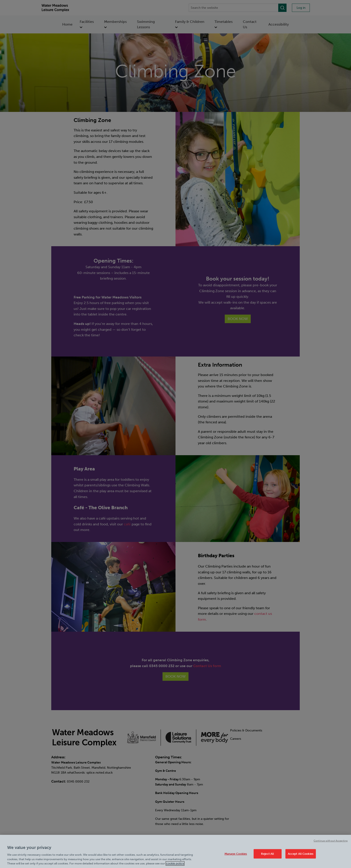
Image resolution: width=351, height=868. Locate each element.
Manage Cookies (236, 854)
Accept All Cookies (301, 854)
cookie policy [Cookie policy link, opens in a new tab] (175, 863)
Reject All (268, 854)
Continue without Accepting (331, 841)
